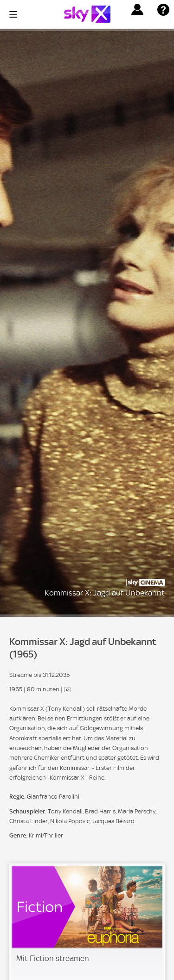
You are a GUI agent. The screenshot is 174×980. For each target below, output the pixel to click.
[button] (137, 10)
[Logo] (87, 14)
